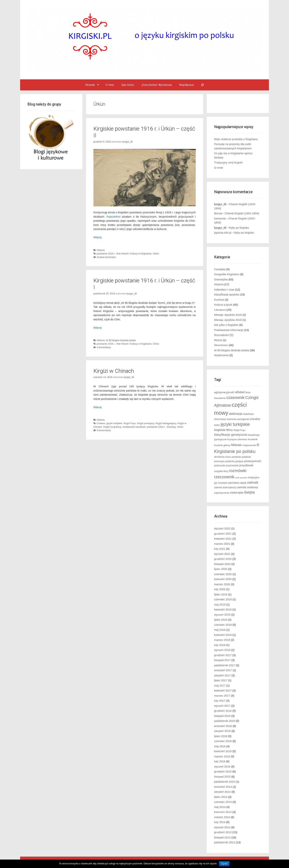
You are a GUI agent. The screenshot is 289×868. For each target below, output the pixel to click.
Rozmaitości (222, 335)
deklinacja (236, 414)
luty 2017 (220, 701)
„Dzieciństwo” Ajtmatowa (157, 85)
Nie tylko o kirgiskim (226, 325)
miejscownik (249, 445)
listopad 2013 (222, 837)
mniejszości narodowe (134, 427)
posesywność (253, 461)
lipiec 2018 (221, 620)
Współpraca (186, 85)
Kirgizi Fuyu (130, 423)
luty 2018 (220, 645)
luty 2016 (220, 761)
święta (249, 492)
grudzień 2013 (223, 832)
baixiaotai (220, 218)
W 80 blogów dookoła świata (121, 340)
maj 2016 (220, 746)
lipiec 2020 (221, 569)
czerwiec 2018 (223, 625)
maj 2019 (220, 604)
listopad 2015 (222, 777)
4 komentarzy (104, 347)
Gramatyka (221, 279)
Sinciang (171, 427)
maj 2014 (220, 807)
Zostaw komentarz (106, 257)
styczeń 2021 (222, 554)
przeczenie (220, 466)
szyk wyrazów (241, 478)
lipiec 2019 (221, 594)
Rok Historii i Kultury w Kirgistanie (134, 254)
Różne (218, 340)
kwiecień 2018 (223, 635)
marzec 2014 (222, 817)
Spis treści (128, 85)
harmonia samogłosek (238, 419)
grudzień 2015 (223, 771)
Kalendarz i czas (224, 289)
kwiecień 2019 (223, 609)
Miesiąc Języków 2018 (228, 320)
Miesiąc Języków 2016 (228, 315)
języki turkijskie (114, 423)
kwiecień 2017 (223, 690)
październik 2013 (225, 842)
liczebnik (253, 439)
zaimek (253, 482)
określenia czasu (223, 457)
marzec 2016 (222, 756)
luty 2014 (220, 822)
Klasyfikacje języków (227, 294)
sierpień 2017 (222, 675)
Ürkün (156, 254)
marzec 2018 (222, 640)
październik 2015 (225, 782)
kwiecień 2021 (223, 539)
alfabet (240, 392)
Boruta (218, 213)
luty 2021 (220, 549)
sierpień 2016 (222, 731)
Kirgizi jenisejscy (146, 423)
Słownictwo (221, 345)
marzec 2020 (222, 584)
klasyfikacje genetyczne (231, 435)
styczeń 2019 (222, 615)
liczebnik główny (222, 445)
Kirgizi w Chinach (114, 371)
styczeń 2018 (222, 650)
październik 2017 (225, 665)
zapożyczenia (222, 493)
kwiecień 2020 (223, 579)
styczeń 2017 (222, 706)
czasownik (235, 398)
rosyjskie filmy (221, 471)
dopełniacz (249, 414)
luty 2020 (220, 589)
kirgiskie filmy (224, 430)
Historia (101, 250)
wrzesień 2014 (223, 787)
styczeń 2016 (222, 766)
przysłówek (246, 465)
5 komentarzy (104, 430)
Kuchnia (219, 300)
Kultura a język (223, 305)
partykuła (236, 457)
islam (217, 425)
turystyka (223, 483)
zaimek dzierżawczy (225, 487)
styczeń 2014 (222, 827)
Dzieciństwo (220, 419)
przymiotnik (232, 465)
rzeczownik (224, 477)
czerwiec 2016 (223, 741)
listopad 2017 (222, 660)
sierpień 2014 (222, 792)
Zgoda (224, 864)
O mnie (110, 85)
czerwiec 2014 (223, 802)
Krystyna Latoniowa (237, 439)
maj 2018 (220, 630)
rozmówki (238, 471)
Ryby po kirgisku (239, 228)
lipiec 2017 (221, 680)
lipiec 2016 (221, 736)
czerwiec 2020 (223, 574)
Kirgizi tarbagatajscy (166, 423)
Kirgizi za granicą (112, 427)
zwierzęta (237, 493)
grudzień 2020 (223, 559)
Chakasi (101, 423)
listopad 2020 (222, 564)
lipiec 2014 (221, 797)
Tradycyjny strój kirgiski (228, 162)
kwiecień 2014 (223, 812)
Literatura (220, 310)
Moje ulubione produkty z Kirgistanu (236, 139)
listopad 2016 (222, 716)
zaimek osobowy (248, 487)
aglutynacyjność (224, 392)
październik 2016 (225, 721)
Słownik (90, 85)
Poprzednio (114, 217)
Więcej (98, 237)
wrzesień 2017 (223, 670)
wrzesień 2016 (223, 726)
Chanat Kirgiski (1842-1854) (242, 213)
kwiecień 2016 (223, 751)
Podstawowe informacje (229, 330)
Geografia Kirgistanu (227, 274)
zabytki (243, 483)
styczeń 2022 (222, 528)
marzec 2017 (222, 696)
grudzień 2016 (223, 711)
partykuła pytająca (234, 461)
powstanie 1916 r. (106, 254)
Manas (236, 445)
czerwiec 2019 (223, 599)
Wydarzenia (221, 355)
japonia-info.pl (223, 233)
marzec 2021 (222, 544)
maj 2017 (220, 685)
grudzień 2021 (223, 534)
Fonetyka (220, 269)
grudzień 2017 (223, 655)
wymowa (233, 483)
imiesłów (255, 419)
